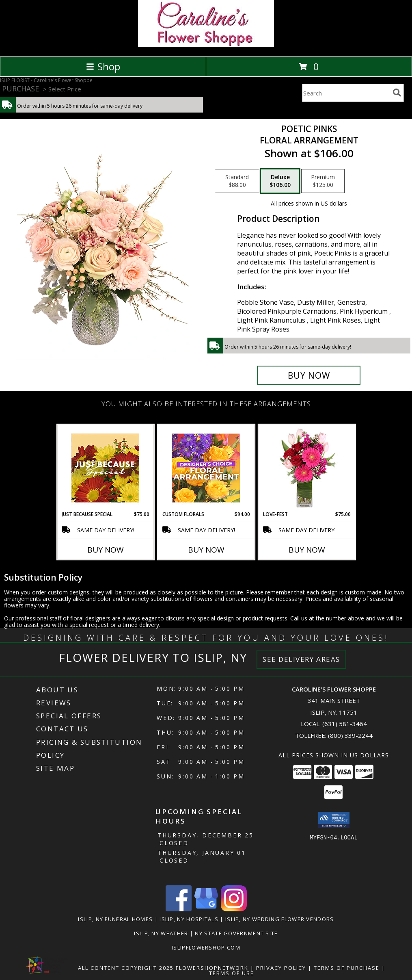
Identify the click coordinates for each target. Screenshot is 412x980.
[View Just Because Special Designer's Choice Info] (105, 468)
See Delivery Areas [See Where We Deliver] (301, 659)
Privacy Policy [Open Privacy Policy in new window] (281, 968)
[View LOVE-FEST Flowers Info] (307, 468)
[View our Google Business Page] (206, 909)
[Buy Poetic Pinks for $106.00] (309, 375)
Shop (103, 66)
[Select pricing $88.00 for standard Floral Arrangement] (237, 181)
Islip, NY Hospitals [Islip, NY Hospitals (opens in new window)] (189, 919)
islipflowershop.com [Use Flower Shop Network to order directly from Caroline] (206, 947)
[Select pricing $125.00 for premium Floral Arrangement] (323, 181)
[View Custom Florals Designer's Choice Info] (206, 468)
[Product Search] (346, 93)
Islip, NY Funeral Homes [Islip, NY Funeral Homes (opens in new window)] (115, 919)
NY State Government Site (236, 933)
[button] (334, 820)
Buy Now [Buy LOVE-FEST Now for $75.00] (307, 550)
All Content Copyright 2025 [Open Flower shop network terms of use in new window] (126, 968)
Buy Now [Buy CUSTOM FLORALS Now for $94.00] (206, 550)
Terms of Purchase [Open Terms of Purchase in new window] (347, 968)
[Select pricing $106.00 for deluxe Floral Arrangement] (280, 181)
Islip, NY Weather (161, 933)
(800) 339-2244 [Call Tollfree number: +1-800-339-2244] (350, 735)
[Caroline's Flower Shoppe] (206, 44)
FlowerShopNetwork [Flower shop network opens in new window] (212, 968)
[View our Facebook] (179, 909)
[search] (397, 93)
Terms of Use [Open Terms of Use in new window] (232, 973)
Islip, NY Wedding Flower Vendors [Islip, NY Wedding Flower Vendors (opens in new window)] (280, 919)
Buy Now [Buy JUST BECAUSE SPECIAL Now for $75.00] (106, 550)
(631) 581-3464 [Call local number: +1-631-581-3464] (345, 724)
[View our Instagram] (234, 909)
